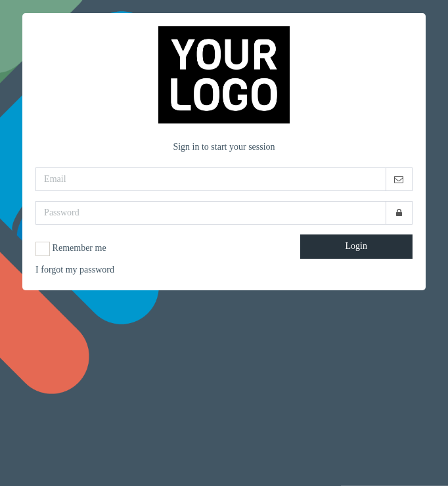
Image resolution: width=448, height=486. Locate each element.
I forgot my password (75, 270)
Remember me (71, 249)
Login (356, 246)
